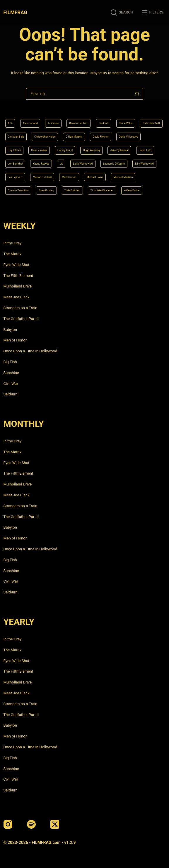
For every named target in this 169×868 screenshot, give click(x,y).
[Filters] (153, 12)
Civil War (11, 384)
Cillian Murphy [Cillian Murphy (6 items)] (74, 137)
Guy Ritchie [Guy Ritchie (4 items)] (14, 150)
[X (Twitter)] (55, 824)
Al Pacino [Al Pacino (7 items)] (53, 123)
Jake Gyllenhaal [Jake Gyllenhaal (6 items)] (119, 150)
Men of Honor (15, 340)
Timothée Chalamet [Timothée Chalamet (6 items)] (102, 190)
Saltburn (11, 394)
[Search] (122, 12)
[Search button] (137, 94)
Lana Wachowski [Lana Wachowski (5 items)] (83, 164)
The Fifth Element (18, 276)
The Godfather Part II (21, 319)
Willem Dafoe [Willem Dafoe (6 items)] (132, 190)
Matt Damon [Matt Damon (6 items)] (69, 177)
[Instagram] (8, 824)
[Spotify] (31, 824)
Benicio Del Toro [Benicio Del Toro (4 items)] (79, 123)
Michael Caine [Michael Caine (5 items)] (95, 177)
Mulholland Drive (18, 286)
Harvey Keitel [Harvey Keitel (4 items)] (65, 150)
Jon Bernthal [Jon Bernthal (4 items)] (15, 164)
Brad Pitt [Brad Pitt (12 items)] (103, 123)
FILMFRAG (15, 12)
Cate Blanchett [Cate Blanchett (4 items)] (151, 123)
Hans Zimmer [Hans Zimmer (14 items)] (39, 150)
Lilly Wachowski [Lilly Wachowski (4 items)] (144, 164)
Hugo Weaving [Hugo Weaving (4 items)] (91, 150)
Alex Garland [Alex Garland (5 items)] (30, 123)
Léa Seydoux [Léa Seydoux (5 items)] (15, 177)
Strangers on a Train (21, 308)
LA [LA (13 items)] (61, 164)
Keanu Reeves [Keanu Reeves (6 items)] (41, 164)
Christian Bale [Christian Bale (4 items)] (16, 137)
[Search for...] (79, 94)
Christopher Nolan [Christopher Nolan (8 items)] (45, 137)
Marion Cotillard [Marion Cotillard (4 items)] (42, 177)
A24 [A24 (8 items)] (10, 123)
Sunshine (11, 373)
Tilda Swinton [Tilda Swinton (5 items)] (72, 190)
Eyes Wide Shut (17, 265)
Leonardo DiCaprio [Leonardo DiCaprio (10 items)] (114, 164)
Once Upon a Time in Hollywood (30, 351)
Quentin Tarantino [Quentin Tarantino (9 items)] (18, 190)
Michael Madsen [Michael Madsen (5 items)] (123, 177)
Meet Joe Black (17, 297)
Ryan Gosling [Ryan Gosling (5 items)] (46, 190)
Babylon (10, 330)
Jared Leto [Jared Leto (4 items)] (145, 150)
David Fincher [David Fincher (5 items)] (100, 137)
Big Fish (10, 362)
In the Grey (13, 243)
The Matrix (13, 254)
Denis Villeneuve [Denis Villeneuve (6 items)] (129, 137)
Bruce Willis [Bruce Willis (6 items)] (126, 123)
